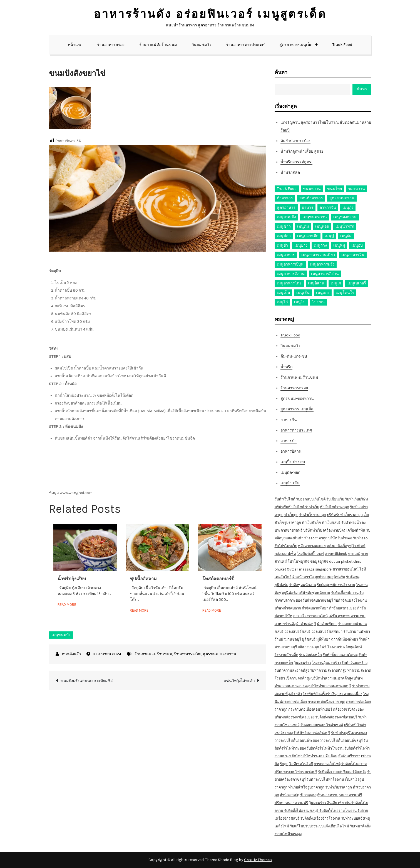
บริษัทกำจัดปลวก (288, 608)
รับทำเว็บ (312, 507)
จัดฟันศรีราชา (349, 756)
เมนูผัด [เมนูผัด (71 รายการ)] (346, 236)
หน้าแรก (75, 45)
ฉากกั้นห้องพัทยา (345, 639)
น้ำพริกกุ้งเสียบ (72, 579)
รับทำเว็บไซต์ (285, 499)
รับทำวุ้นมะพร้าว (355, 663)
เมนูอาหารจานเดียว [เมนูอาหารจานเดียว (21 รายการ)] (318, 255)
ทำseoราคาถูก (316, 538)
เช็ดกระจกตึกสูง (298, 678)
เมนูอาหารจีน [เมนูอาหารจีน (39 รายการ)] (353, 255)
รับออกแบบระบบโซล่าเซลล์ (322, 725)
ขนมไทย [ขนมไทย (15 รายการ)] (335, 189)
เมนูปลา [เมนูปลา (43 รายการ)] (284, 236)
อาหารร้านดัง (285, 624)
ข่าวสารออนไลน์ (346, 569)
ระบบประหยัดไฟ (288, 756)
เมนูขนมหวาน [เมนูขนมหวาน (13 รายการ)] (315, 217)
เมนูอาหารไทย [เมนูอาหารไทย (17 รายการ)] (289, 283)
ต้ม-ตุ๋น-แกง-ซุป (294, 356)
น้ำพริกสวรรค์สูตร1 (296, 162)
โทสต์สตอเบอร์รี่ (218, 579)
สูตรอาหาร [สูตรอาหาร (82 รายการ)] (286, 208)
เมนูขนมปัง (61, 635)
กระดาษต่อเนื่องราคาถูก (326, 702)
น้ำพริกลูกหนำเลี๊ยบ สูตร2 (302, 151)
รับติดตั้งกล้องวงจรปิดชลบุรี (336, 717)
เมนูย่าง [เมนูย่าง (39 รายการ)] (301, 245)
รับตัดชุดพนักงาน (303, 585)
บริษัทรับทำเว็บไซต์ (290, 507)
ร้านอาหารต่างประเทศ (245, 45)
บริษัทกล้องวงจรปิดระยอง (295, 717)
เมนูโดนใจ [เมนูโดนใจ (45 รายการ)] (345, 293)
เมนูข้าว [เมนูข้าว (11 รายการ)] (284, 226)
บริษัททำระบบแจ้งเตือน (319, 756)
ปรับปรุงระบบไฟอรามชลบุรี (296, 772)
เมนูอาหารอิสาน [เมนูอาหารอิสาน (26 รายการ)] (291, 274)
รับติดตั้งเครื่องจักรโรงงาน (321, 818)
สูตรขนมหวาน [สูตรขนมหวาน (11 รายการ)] (342, 198)
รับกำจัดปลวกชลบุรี (318, 600)
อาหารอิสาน (291, 451)
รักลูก (284, 764)
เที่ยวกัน (345, 803)
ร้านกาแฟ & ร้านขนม (158, 45)
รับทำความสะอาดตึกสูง (328, 670)
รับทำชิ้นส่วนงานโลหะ (340, 655)
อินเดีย (332, 803)
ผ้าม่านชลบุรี (306, 624)
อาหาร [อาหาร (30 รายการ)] (308, 208)
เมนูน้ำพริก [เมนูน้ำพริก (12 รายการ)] (345, 226)
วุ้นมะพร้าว (302, 663)
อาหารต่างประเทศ (296, 430)
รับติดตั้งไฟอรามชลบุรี (302, 811)
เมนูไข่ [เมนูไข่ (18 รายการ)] (300, 302)
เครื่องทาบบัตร (334, 530)
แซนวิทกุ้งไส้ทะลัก (239, 681)
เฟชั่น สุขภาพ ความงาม (347, 616)
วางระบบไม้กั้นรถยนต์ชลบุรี (341, 741)
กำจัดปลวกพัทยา (315, 608)
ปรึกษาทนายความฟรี (291, 803)
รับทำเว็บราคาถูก (313, 515)
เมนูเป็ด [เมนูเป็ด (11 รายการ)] (283, 293)
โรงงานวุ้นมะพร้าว (326, 663)
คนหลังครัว (71, 654)
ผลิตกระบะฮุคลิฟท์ (312, 647)
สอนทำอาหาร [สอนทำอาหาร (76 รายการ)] (311, 198)
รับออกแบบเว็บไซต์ (311, 499)
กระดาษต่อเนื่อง (350, 694)
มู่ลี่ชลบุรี (309, 639)
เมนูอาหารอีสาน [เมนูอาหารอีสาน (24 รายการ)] (325, 274)
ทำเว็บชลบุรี (331, 523)
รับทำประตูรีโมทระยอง (349, 733)
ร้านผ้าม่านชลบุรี (288, 639)
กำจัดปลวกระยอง (343, 608)
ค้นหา (281, 72)
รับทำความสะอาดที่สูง (292, 670)
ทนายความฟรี (351, 795)
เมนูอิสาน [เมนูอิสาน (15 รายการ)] (316, 283)
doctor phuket (341, 561)
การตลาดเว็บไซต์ (327, 764)
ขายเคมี (354, 554)
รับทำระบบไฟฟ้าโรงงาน (325, 779)
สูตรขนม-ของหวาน (220, 654)
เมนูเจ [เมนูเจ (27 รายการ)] (336, 283)
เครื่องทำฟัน (356, 530)
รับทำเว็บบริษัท (356, 499)
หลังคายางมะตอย (312, 546)
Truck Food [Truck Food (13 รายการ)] (287, 189)
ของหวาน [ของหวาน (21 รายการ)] (357, 189)
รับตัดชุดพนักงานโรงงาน (336, 585)
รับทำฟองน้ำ (351, 523)
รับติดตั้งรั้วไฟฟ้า (357, 748)
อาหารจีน (289, 420)
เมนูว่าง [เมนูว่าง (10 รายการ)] (320, 245)
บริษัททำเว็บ (313, 530)
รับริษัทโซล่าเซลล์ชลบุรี (312, 733)
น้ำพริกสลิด (290, 173)
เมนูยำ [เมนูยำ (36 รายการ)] (282, 245)
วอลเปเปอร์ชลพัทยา (327, 632)
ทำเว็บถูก (291, 515)
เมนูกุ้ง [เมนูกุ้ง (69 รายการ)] (348, 208)
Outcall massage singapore (309, 569)
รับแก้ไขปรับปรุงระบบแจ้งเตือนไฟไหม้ (320, 826)
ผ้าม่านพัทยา (327, 624)
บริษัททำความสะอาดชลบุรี (330, 686)
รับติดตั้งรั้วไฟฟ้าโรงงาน (325, 748)
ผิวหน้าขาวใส (303, 577)
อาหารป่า (289, 441)
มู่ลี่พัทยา (323, 639)
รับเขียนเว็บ (335, 499)
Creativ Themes (258, 860)
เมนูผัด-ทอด (290, 473)
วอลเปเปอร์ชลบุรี (297, 632)
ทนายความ (330, 795)
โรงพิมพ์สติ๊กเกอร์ (310, 554)
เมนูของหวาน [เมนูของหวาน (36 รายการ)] (345, 217)
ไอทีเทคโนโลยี (301, 764)
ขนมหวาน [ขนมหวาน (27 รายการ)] (312, 189)
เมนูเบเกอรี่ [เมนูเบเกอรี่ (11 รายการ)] (357, 283)
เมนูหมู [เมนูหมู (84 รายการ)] (339, 245)
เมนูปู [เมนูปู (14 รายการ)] (329, 236)
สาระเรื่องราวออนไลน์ (310, 616)
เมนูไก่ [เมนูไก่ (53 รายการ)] (282, 302)
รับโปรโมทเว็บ (286, 546)
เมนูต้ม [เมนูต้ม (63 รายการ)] (303, 226)
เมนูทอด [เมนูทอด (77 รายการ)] (322, 226)
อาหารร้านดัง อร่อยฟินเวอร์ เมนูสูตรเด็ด (210, 14)
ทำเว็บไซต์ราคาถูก (335, 507)
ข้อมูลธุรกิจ (319, 561)
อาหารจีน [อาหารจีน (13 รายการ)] (328, 208)
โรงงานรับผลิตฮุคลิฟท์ (345, 647)
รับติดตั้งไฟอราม (354, 764)
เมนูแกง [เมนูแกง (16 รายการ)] (323, 293)
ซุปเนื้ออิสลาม (143, 579)
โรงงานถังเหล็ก (286, 655)
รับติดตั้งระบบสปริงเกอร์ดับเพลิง (342, 772)
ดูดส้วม (320, 577)
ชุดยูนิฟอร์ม (336, 577)
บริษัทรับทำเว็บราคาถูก (345, 515)
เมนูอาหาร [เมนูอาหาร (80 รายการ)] (286, 255)
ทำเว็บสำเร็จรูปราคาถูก (306, 787)
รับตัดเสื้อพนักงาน (345, 593)
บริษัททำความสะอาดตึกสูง (332, 678)
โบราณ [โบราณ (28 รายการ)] (318, 302)
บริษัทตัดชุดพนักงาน (314, 593)
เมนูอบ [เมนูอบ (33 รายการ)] (357, 245)
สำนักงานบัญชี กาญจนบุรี (300, 795)
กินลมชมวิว (201, 45)
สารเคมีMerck (336, 554)
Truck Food (342, 45)
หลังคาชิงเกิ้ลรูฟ (339, 546)
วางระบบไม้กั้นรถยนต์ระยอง (297, 741)
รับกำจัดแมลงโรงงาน (350, 600)
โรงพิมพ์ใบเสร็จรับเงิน (320, 694)
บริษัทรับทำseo (340, 538)
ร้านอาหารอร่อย (111, 45)
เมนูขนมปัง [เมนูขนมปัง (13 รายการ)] (286, 217)
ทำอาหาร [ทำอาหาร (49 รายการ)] (285, 198)
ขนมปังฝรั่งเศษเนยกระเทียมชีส (87, 681)
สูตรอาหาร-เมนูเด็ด (296, 45)
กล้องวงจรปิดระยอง (348, 709)
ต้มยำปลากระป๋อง (295, 141)
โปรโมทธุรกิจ (299, 561)
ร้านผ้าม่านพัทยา (357, 632)
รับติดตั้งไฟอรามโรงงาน (338, 811)
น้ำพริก (286, 367)
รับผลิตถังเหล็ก (310, 655)
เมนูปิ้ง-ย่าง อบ (293, 462)
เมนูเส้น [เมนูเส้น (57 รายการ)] (303, 293)
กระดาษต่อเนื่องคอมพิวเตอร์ (310, 709)
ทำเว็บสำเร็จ (311, 523)
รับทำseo (360, 538)
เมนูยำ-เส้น (290, 483)
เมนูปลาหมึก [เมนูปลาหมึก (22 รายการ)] (308, 236)
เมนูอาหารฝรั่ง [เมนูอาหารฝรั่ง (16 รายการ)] (322, 264)
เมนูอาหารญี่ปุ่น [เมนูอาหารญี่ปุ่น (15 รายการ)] (290, 264)
